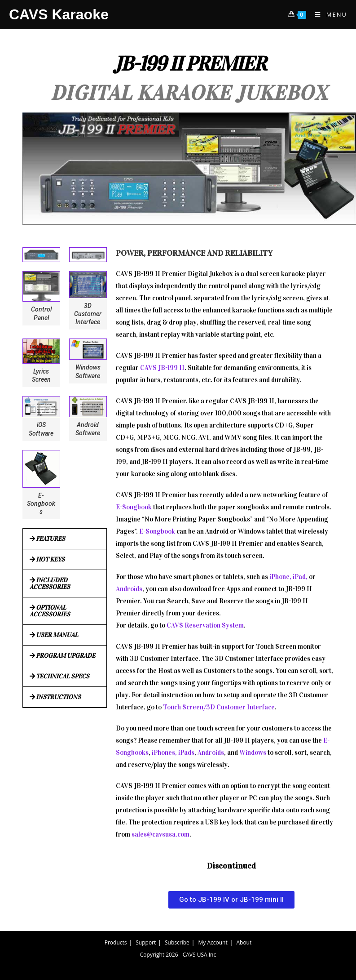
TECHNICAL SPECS (63, 676)
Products (116, 942)
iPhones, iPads (173, 753)
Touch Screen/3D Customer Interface (219, 707)
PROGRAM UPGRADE (66, 656)
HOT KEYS (50, 559)
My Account (213, 942)
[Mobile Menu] (328, 14)
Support (146, 942)
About (244, 942)
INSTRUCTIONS (58, 697)
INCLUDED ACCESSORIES (50, 584)
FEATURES (51, 539)
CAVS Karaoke (59, 14)
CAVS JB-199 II (162, 368)
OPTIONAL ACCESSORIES (50, 611)
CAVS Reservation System (205, 625)
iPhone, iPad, (288, 577)
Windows (253, 753)
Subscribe (177, 942)
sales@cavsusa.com (160, 834)
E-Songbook (134, 507)
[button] (65, 539)
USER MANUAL (57, 635)
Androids (129, 589)
